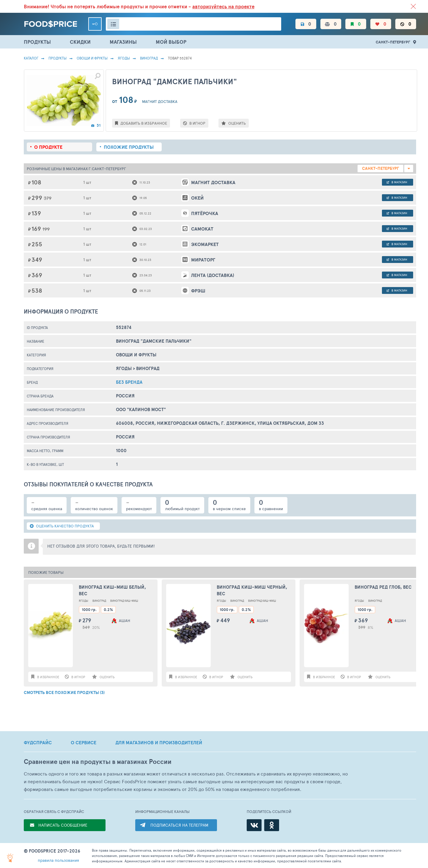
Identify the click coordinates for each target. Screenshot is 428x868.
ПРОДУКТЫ (37, 42)
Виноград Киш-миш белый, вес (112, 590)
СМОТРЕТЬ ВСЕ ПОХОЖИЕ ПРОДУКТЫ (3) (64, 692)
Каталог (31, 58)
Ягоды (124, 58)
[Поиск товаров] (193, 24)
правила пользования (58, 860)
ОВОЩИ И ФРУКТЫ (92, 58)
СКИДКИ (80, 42)
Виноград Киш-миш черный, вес (252, 590)
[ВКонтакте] (254, 825)
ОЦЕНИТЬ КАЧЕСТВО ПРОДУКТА (62, 526)
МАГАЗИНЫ (123, 42)
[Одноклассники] (272, 825)
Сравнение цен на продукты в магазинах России (98, 762)
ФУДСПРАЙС (38, 742)
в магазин (397, 182)
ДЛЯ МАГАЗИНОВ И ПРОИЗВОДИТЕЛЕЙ (159, 742)
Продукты (58, 58)
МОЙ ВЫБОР (171, 42)
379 (48, 198)
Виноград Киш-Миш (124, 601)
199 (46, 229)
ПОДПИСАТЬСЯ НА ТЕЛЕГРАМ (179, 825)
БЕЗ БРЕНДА (129, 382)
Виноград (149, 58)
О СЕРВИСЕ (84, 742)
